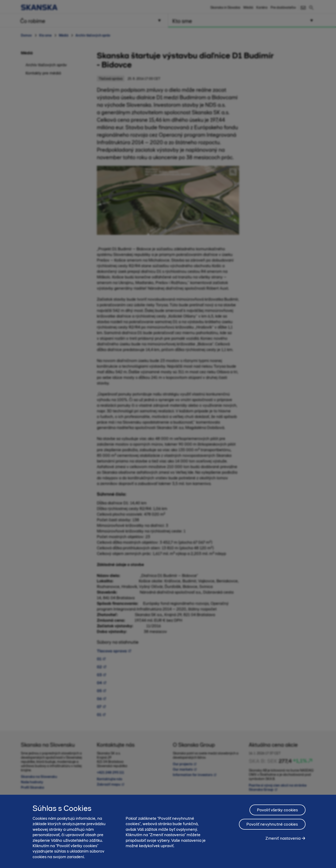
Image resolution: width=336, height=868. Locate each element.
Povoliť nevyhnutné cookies (272, 826)
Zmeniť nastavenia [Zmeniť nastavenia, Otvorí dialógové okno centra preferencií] (283, 840)
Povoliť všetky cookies (277, 812)
